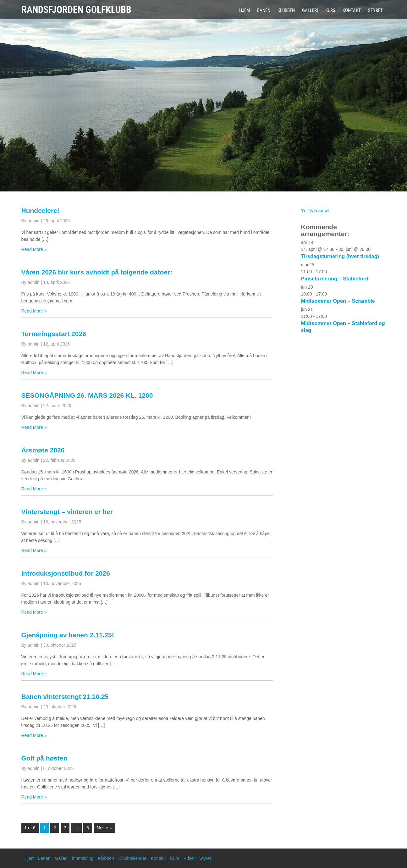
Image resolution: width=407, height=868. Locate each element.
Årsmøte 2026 (43, 450)
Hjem (245, 10)
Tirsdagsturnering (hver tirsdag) (340, 256)
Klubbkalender (133, 858)
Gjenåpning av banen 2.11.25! (68, 635)
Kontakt (352, 10)
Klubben (286, 10)
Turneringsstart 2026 (54, 334)
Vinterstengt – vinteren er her (67, 512)
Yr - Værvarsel (315, 211)
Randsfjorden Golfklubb (76, 10)
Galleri (310, 10)
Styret (375, 10)
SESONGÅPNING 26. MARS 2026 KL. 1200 (87, 395)
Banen (264, 10)
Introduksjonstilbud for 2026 (66, 573)
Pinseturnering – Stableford (335, 279)
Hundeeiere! (40, 210)
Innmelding (83, 858)
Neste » (104, 828)
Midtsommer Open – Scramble (338, 301)
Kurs (330, 10)
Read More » (34, 249)
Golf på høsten (44, 758)
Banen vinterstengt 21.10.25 (65, 697)
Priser (189, 858)
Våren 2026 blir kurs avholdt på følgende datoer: (97, 272)
